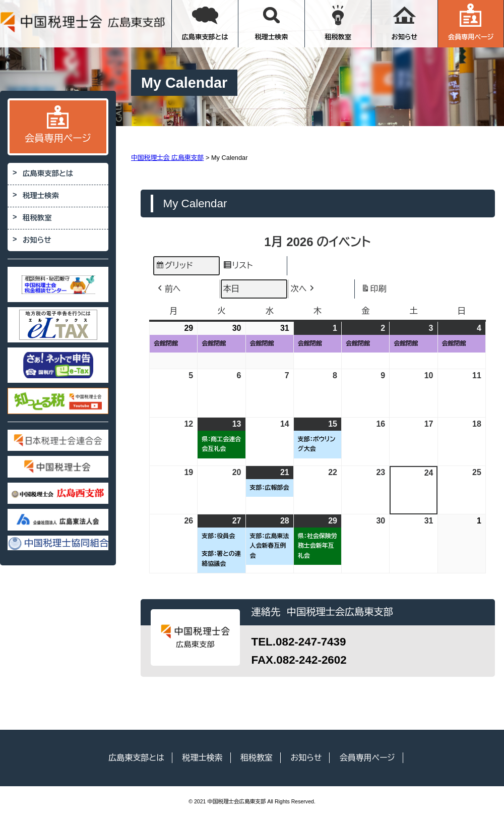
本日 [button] (231, 289)
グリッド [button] (174, 267)
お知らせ (405, 22)
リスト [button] (238, 267)
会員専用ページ (471, 22)
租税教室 (338, 22)
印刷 (374, 290)
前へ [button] (168, 289)
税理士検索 (272, 22)
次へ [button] (303, 289)
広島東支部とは (205, 22)
